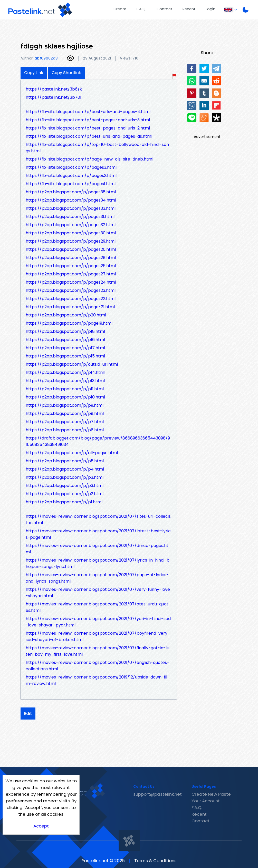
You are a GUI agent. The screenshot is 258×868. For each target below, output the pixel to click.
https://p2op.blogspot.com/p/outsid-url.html (72, 364)
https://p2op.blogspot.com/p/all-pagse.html (72, 453)
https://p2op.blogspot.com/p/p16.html (65, 340)
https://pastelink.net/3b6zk (54, 89)
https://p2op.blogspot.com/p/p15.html (65, 356)
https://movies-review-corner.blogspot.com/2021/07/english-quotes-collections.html (97, 666)
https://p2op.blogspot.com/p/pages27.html (71, 274)
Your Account (206, 801)
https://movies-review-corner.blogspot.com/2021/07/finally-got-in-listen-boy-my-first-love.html (98, 651)
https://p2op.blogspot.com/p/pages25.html (71, 266)
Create (120, 9)
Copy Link (34, 73)
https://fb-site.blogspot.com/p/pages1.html (71, 184)
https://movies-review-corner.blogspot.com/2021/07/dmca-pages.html (97, 549)
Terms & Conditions (155, 861)
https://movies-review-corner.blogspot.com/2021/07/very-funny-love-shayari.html (98, 593)
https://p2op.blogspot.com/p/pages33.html (71, 208)
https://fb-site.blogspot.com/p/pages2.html (71, 176)
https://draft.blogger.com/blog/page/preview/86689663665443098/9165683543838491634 (98, 441)
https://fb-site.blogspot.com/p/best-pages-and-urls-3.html (88, 120)
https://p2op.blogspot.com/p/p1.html (64, 502)
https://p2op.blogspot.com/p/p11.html (65, 389)
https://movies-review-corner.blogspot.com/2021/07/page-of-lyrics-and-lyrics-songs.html (97, 578)
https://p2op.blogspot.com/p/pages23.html (71, 290)
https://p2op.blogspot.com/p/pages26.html (71, 249)
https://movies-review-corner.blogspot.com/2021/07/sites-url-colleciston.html (98, 520)
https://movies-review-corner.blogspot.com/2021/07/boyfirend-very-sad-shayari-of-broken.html (98, 636)
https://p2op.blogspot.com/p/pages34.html (71, 200)
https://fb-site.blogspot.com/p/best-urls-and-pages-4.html (88, 112)
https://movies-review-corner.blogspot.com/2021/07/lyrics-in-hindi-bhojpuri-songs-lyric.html (98, 563)
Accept (41, 826)
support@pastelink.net (157, 794)
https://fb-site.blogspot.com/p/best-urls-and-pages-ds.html (89, 136)
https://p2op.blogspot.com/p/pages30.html (71, 233)
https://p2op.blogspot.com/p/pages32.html (71, 225)
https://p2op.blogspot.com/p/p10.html (65, 397)
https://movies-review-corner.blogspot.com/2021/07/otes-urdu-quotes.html (97, 607)
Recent (189, 9)
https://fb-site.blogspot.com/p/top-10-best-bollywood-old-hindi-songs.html (97, 148)
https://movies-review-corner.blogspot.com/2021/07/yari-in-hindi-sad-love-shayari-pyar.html (98, 622)
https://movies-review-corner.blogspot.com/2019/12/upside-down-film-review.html (96, 680)
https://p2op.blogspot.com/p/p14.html (65, 372)
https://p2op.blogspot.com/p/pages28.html (71, 258)
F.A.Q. (141, 9)
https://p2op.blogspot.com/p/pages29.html (71, 241)
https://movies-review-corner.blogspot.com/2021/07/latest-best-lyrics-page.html (98, 534)
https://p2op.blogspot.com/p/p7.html (65, 422)
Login (211, 9)
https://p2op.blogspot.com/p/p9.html (65, 405)
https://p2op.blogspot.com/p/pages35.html (71, 192)
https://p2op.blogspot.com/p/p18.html (65, 331)
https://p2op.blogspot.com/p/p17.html (65, 348)
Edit (28, 714)
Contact (164, 9)
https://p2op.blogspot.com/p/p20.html (66, 315)
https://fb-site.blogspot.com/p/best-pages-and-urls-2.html (88, 128)
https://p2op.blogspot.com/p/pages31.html (70, 217)
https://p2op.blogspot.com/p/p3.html (65, 477)
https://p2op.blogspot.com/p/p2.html (65, 494)
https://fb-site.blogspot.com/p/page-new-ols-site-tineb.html (89, 159)
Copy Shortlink (66, 73)
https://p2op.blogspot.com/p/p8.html (65, 413)
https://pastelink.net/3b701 (54, 97)
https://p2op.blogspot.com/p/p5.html (65, 461)
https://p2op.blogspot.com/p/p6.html (65, 430)
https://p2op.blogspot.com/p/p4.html (65, 469)
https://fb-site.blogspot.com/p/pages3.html (71, 167)
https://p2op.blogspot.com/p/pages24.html (71, 282)
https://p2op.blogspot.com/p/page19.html (69, 323)
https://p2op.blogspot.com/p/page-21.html (70, 307)
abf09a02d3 (46, 58)
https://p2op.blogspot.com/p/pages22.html (71, 299)
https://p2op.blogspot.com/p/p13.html (65, 381)
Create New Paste (211, 794)
